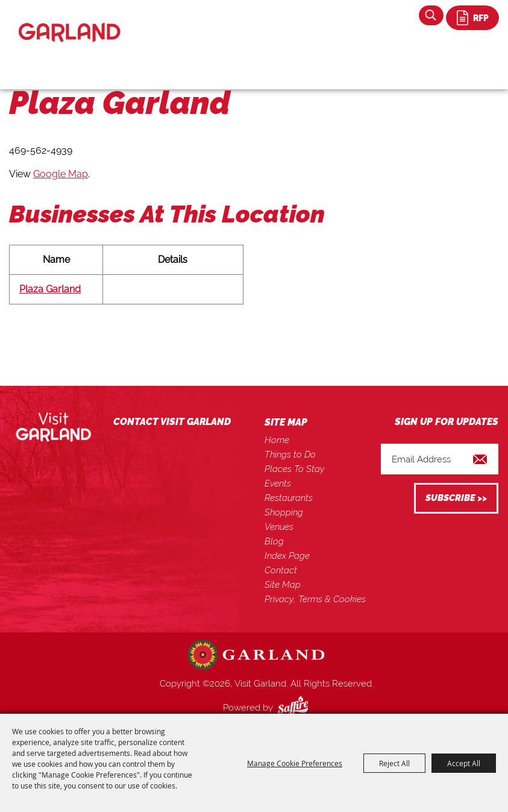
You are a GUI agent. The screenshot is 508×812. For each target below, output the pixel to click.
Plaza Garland (50, 289)
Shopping (284, 512)
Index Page (287, 556)
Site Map (283, 585)
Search (431, 15)
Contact (281, 570)
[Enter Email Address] (440, 459)
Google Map (61, 174)
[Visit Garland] (70, 22)
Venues (279, 527)
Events (278, 483)
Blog (274, 541)
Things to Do (290, 455)
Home (277, 440)
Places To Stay (294, 469)
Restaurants (289, 498)
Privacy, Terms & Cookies (315, 599)
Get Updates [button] (456, 498)
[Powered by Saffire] (295, 708)
